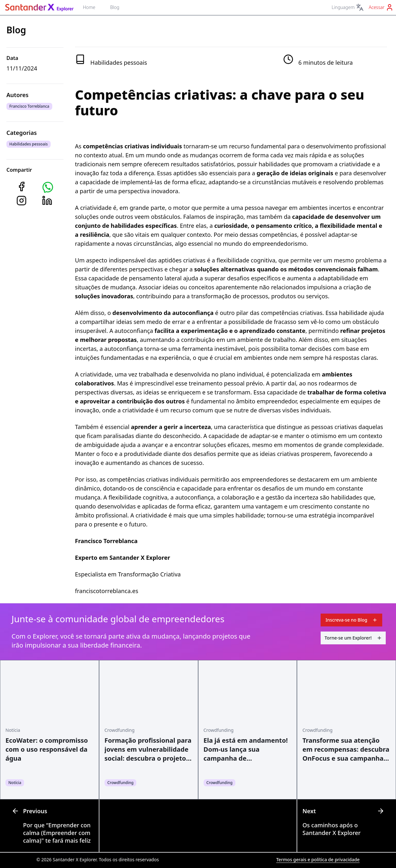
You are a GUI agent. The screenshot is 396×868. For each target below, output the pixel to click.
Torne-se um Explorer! (353, 638)
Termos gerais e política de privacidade (318, 860)
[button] (48, 187)
